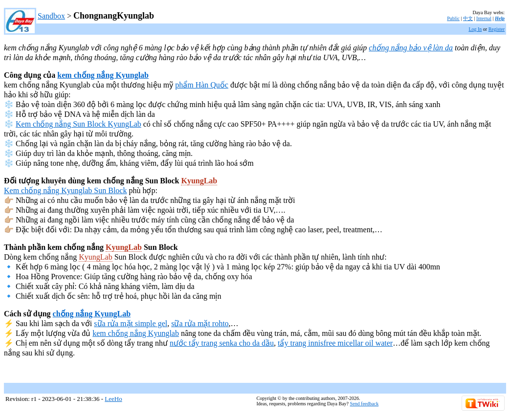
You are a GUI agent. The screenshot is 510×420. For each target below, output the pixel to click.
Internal (484, 18)
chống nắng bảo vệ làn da (411, 48)
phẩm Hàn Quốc (202, 85)
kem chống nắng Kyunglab (103, 75)
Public (453, 18)
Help (500, 18)
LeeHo (113, 399)
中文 (468, 18)
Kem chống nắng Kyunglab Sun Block (65, 190)
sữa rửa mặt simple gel (131, 323)
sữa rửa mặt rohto (200, 323)
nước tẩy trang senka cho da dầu (222, 343)
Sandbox (51, 16)
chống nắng (74, 314)
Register (497, 29)
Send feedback (365, 404)
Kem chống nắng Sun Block (62, 124)
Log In (475, 29)
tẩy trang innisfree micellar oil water (335, 343)
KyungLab (124, 124)
